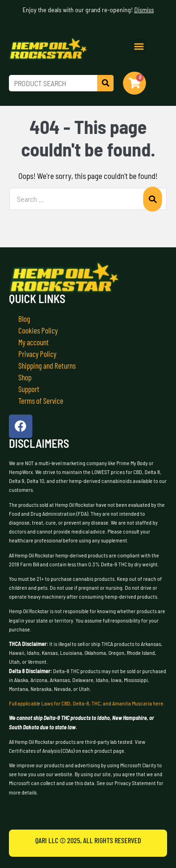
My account (34, 342)
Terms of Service (41, 401)
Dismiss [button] (144, 10)
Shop (25, 377)
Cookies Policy (38, 330)
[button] (139, 47)
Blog (24, 319)
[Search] (105, 83)
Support (29, 389)
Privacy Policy (37, 354)
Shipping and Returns (47, 365)
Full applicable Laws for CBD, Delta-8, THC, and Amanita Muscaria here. (87, 703)
